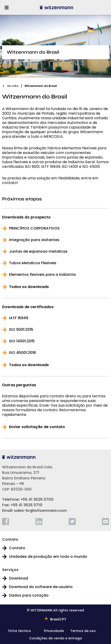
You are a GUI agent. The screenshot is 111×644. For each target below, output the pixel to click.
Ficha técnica (20, 631)
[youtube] (105, 521)
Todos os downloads (29, 287)
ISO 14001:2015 (22, 341)
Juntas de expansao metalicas (38, 251)
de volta (13, 86)
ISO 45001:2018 (22, 353)
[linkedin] (39, 521)
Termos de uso (83, 631)
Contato (17, 548)
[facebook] (6, 521)
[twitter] (72, 521)
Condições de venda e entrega (55, 639)
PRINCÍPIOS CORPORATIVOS (34, 228)
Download (18, 578)
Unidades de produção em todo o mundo (48, 557)
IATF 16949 (19, 318)
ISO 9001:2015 (21, 330)
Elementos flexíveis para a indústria (42, 275)
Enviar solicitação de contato (37, 427)
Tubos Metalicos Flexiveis (33, 263)
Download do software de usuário (41, 587)
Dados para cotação (29, 595)
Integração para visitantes (34, 240)
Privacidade (54, 631)
